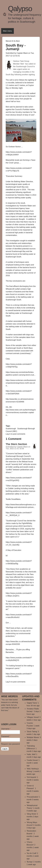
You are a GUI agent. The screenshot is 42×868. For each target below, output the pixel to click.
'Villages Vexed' (33, 717)
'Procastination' (33, 797)
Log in (8, 434)
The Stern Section (16, 444)
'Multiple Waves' (33, 737)
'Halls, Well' (31, 754)
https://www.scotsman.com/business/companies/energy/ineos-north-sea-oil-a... (21, 383)
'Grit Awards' (32, 777)
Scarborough (11, 429)
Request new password (10, 744)
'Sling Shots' (32, 814)
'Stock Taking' (32, 732)
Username (6, 729)
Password (6, 736)
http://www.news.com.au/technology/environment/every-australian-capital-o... (21, 412)
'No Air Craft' (32, 853)
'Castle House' (32, 760)
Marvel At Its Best (13, 41)
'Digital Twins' (32, 703)
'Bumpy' (30, 862)
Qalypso (20, 9)
